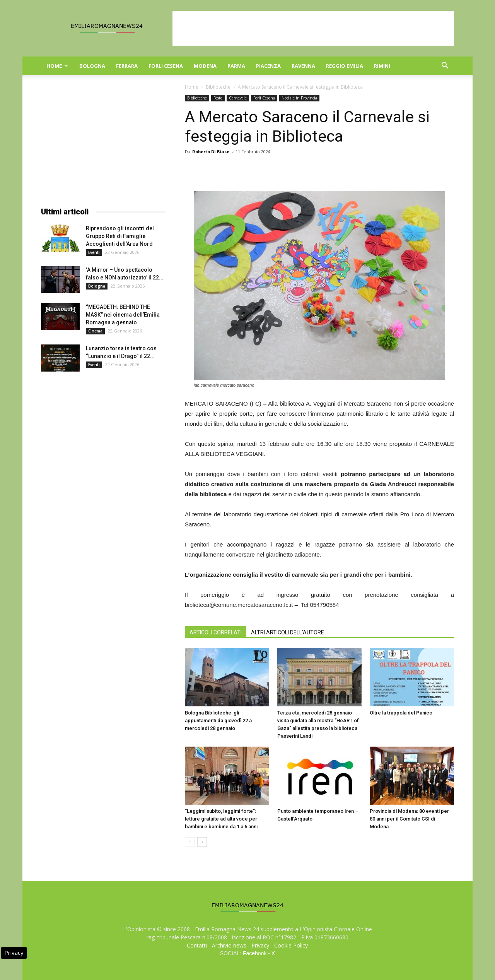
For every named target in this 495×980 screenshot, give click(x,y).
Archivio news (229, 945)
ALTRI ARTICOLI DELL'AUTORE (288, 632)
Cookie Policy (291, 945)
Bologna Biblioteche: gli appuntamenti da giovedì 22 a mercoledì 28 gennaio (218, 720)
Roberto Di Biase (211, 152)
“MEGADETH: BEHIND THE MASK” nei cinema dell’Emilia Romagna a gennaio (123, 315)
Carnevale (238, 98)
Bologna (92, 66)
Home (57, 66)
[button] (445, 66)
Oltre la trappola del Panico (401, 713)
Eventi (94, 252)
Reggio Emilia (345, 66)
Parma (236, 66)
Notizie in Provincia (299, 98)
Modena (205, 66)
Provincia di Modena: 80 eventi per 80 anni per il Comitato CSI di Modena (409, 819)
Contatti (197, 945)
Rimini (382, 66)
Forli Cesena (166, 66)
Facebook (255, 953)
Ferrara (127, 66)
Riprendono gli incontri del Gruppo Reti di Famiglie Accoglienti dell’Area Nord (120, 236)
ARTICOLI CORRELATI (216, 632)
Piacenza (268, 66)
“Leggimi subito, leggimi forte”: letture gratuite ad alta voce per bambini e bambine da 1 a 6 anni (221, 819)
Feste (218, 98)
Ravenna (303, 66)
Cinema (95, 331)
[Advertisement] (313, 28)
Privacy (260, 945)
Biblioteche (218, 87)
